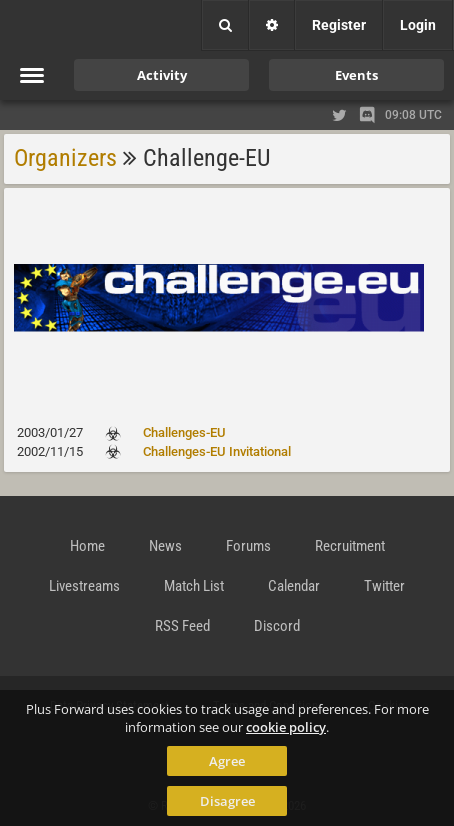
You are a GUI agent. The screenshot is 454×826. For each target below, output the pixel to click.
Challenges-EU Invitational (217, 451)
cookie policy (286, 727)
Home (87, 546)
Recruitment (350, 546)
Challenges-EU (184, 432)
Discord (277, 626)
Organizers (65, 158)
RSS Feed (182, 626)
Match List (194, 586)
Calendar (294, 586)
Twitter (384, 586)
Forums (248, 546)
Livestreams (84, 586)
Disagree (227, 801)
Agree (227, 761)
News (165, 546)
